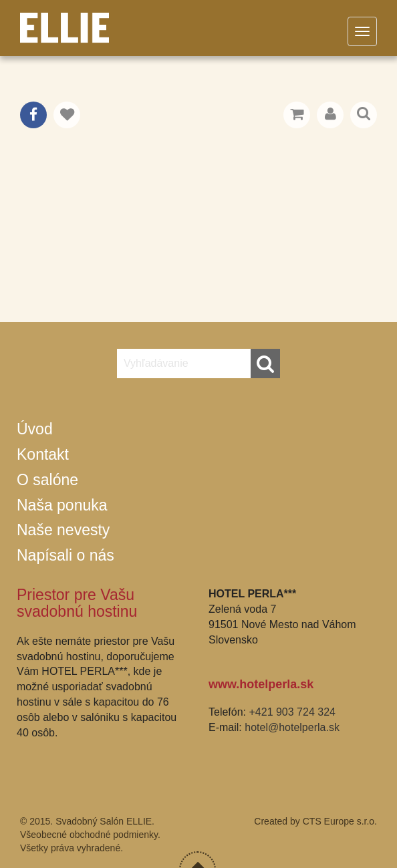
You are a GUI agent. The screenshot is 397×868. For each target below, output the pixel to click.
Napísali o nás (65, 555)
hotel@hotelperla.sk (292, 727)
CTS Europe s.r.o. (340, 821)
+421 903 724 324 (292, 712)
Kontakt (43, 454)
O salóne (47, 480)
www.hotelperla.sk (261, 684)
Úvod (35, 429)
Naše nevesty (63, 530)
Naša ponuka (62, 505)
